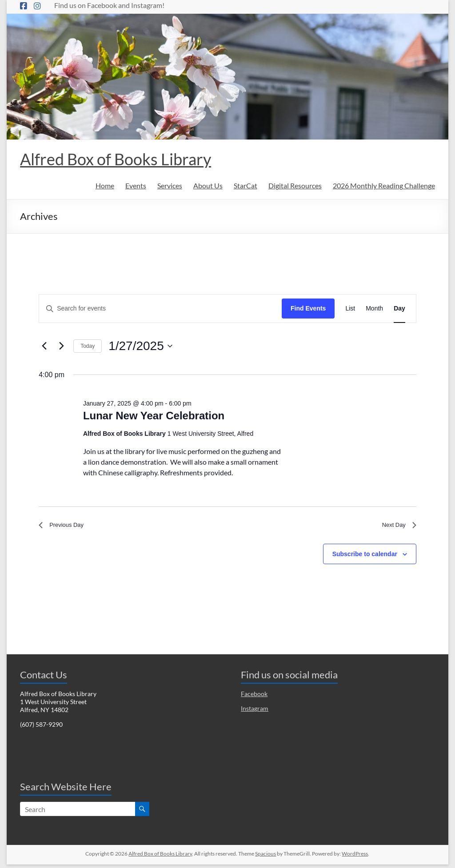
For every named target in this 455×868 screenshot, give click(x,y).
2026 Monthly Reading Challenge (384, 185)
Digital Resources (295, 185)
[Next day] (61, 346)
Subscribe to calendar (365, 557)
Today (88, 346)
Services (170, 185)
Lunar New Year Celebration (154, 416)
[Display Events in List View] (350, 309)
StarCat (245, 185)
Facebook (254, 697)
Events (136, 185)
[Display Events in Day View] (399, 309)
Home (105, 185)
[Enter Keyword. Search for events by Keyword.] (160, 309)
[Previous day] (44, 346)
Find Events (308, 308)
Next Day (396, 527)
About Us (208, 185)
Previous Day (65, 527)
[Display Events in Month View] (374, 309)
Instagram (255, 712)
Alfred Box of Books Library (116, 159)
